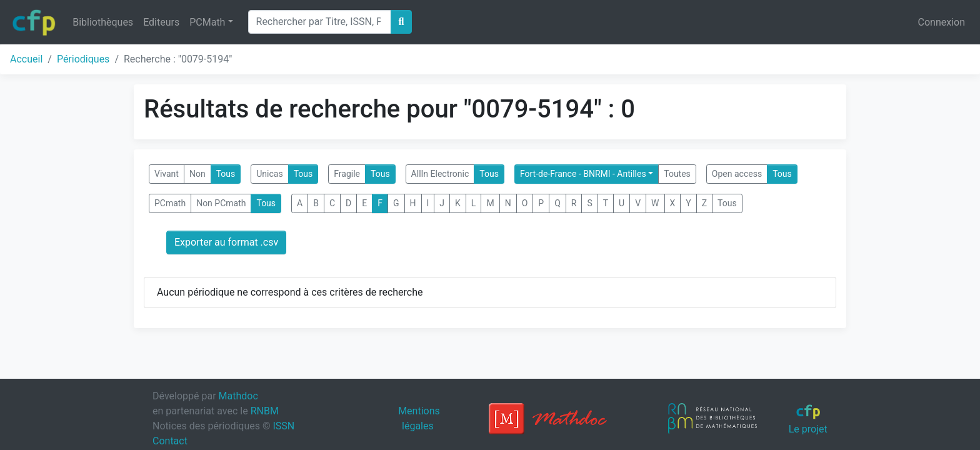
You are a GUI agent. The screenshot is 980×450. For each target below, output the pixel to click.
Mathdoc (238, 396)
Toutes (677, 174)
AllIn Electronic (440, 174)
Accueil (26, 59)
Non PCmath (221, 203)
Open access (737, 174)
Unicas (269, 174)
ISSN (283, 426)
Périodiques (83, 59)
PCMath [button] (207, 22)
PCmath (170, 203)
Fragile (347, 174)
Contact (170, 441)
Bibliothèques (103, 22)
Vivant (167, 174)
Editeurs (161, 22)
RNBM (265, 411)
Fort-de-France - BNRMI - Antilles (583, 174)
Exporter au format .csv (226, 242)
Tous (226, 174)
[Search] (320, 22)
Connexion (942, 22)
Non (197, 174)
